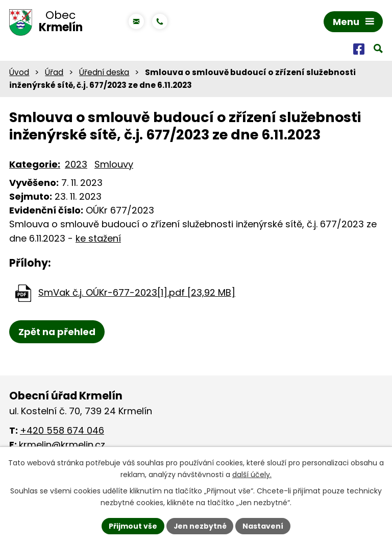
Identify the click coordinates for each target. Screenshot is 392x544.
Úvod (19, 73)
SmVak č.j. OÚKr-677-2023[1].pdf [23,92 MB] (137, 293)
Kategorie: (35, 165)
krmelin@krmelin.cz (62, 445)
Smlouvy (114, 165)
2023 (76, 165)
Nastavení (263, 526)
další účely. (252, 475)
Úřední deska (104, 73)
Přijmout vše (132, 526)
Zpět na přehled (57, 332)
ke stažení (98, 239)
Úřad (54, 73)
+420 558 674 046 (62, 431)
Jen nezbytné (200, 526)
